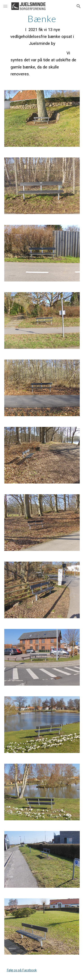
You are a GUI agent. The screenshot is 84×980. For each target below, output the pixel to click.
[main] (42, 46)
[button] (5, 6)
